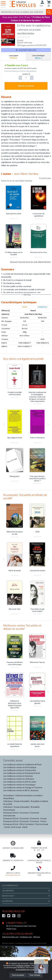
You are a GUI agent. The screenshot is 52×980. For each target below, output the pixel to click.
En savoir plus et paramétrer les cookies (32, 968)
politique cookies (23, 965)
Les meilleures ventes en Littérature (19, 779)
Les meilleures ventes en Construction (20, 770)
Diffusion (37, 937)
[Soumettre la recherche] (49, 12)
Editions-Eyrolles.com (10, 937)
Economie (24, 813)
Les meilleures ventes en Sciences (18, 776)
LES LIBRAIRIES (26, 891)
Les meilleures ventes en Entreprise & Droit (22, 773)
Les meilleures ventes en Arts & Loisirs (20, 782)
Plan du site (42, 943)
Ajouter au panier (26, 86)
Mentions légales (8, 943)
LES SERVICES (26, 901)
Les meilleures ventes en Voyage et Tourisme (23, 788)
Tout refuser (35, 975)
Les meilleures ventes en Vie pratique (19, 785)
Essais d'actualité (22, 801)
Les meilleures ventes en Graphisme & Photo (22, 765)
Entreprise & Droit (11, 813)
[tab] (14, 57)
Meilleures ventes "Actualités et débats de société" (22, 627)
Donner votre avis (25, 43)
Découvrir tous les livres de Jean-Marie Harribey (31, 262)
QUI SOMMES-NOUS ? (10, 885)
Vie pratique (8, 796)
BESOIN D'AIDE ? (26, 896)
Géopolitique (9, 798)
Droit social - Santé (19, 827)
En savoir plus (45, 178)
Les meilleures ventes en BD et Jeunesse (21, 790)
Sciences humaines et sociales (29, 796)
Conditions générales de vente (26, 943)
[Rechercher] (23, 12)
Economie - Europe (39, 819)
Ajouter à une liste (26, 50)
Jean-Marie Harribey (26, 33)
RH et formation (27, 824)
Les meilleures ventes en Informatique (20, 767)
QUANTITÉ (26, 74)
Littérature (8, 801)
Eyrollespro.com (26, 937)
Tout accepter (18, 975)
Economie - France (38, 821)
